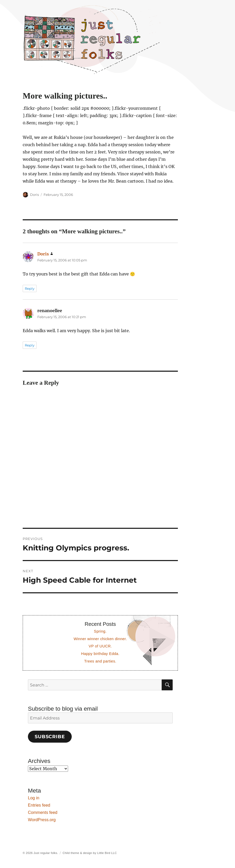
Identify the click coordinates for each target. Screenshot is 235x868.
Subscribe (50, 737)
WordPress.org (42, 820)
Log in (34, 798)
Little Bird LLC (107, 853)
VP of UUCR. (100, 646)
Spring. (100, 631)
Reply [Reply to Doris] (30, 288)
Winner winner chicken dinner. (100, 639)
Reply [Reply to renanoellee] (30, 345)
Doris (34, 195)
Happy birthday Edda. (100, 654)
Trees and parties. (100, 661)
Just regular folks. (46, 853)
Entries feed (39, 805)
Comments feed (43, 812)
